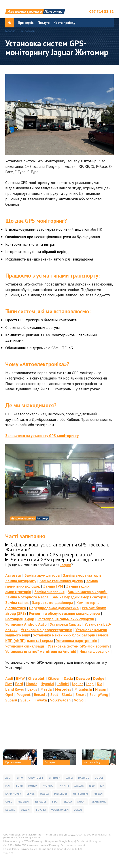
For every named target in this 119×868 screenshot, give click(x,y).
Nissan (101, 689)
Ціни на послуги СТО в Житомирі (23, 841)
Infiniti (63, 684)
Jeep (90, 684)
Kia (100, 684)
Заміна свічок (17, 603)
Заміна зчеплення (49, 592)
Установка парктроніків (77, 641)
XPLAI (78, 849)
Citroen (54, 678)
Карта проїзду (64, 23)
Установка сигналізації (25, 646)
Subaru (11, 700)
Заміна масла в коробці (88, 592)
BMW (20, 678)
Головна (10, 31)
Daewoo (83, 678)
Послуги (44, 23)
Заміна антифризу (21, 581)
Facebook (82, 841)
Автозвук (13, 575)
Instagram (96, 841)
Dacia (68, 678)
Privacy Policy (29, 849)
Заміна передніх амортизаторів (79, 597)
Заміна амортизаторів (82, 575)
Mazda (46, 689)
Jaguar (66, 565)
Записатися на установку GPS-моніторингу (42, 436)
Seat (54, 695)
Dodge (99, 678)
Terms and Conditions (52, 849)
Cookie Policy (11, 849)
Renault (41, 695)
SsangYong (99, 695)
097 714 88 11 (101, 11)
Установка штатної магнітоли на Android (41, 651)
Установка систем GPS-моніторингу (78, 646)
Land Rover (15, 689)
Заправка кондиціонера (53, 603)
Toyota (41, 700)
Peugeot (24, 695)
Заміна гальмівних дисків (61, 581)
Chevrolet (36, 678)
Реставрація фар (20, 619)
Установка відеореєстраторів (46, 630)
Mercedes (63, 689)
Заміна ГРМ (53, 586)
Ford (19, 684)
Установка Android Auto (26, 624)
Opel (9, 695)
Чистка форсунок (94, 651)
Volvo (79, 700)
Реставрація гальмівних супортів (66, 619)
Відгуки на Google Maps (60, 841)
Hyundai (47, 684)
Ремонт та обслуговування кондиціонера (64, 613)
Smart (81, 695)
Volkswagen (60, 700)
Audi (9, 678)
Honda (32, 684)
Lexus (32, 689)
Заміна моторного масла (27, 597)
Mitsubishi (83, 689)
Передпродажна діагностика (54, 608)
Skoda (67, 695)
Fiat (9, 684)
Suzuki (26, 700)
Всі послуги (28, 31)
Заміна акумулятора (42, 575)
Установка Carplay (66, 624)
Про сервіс (26, 23)
